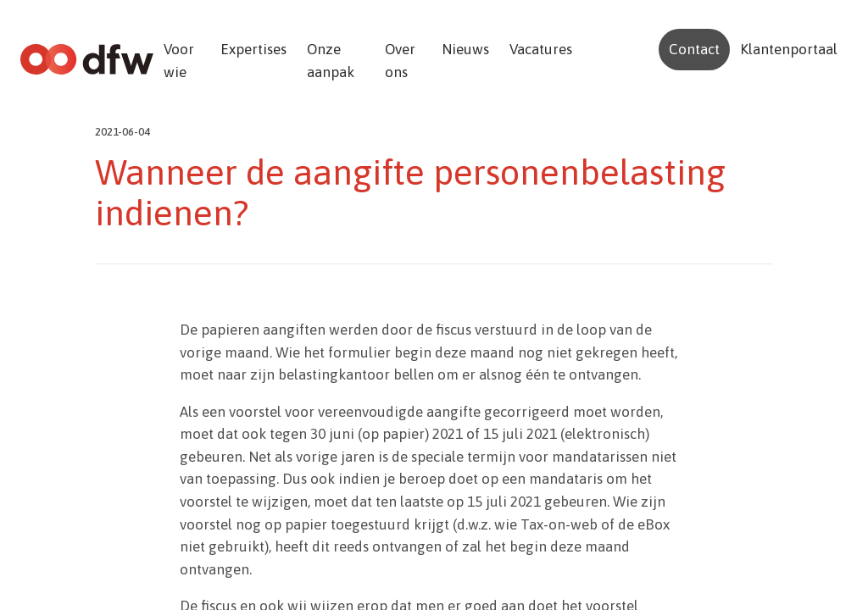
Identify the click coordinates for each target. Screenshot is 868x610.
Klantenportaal (789, 49)
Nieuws (465, 49)
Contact (694, 49)
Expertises (253, 49)
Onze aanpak (331, 61)
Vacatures (541, 49)
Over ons (400, 61)
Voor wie (179, 61)
